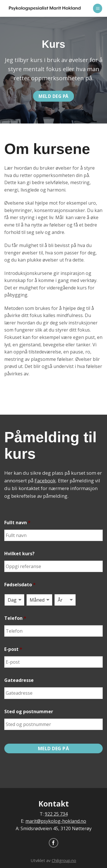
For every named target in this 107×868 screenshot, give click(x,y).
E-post (13, 649)
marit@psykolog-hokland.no (56, 821)
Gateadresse (19, 680)
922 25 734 (56, 814)
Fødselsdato (20, 585)
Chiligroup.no (64, 860)
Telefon (15, 618)
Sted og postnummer (29, 712)
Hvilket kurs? (19, 554)
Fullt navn (17, 523)
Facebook (45, 481)
